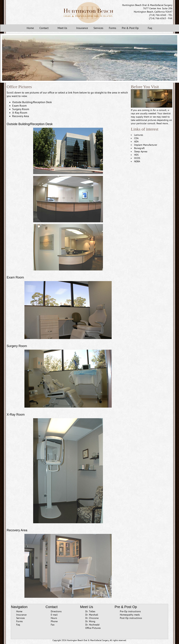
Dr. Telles (90, 611)
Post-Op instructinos (131, 618)
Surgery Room (21, 109)
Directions (56, 611)
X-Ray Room (20, 113)
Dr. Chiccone (92, 618)
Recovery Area (21, 116)
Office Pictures (93, 628)
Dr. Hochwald (92, 625)
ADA (136, 142)
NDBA (137, 161)
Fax (53, 625)
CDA (136, 138)
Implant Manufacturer (146, 145)
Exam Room (19, 106)
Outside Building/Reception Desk (32, 102)
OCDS (137, 158)
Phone (54, 621)
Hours (54, 618)
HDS (136, 155)
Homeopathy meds (130, 615)
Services (98, 28)
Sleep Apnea (141, 152)
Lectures (139, 135)
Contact (45, 28)
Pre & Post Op (131, 28)
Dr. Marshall (92, 615)
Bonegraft (139, 148)
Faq (150, 28)
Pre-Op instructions (130, 611)
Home (30, 28)
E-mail (54, 615)
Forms (113, 28)
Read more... (163, 123)
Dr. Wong (90, 621)
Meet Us (63, 28)
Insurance (82, 28)
